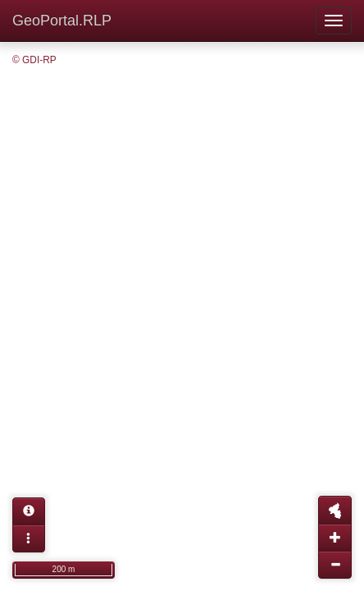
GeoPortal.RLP (62, 21)
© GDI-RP (34, 60)
